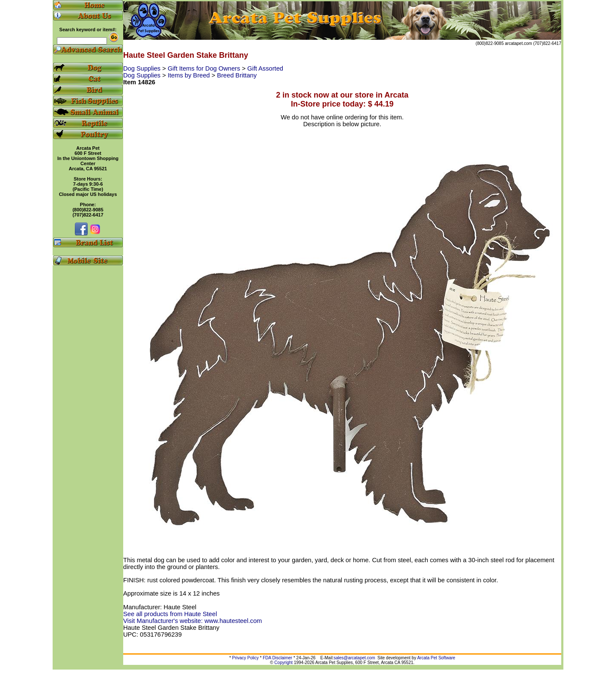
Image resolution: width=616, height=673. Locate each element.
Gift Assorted (265, 68)
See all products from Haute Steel (170, 614)
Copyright (283, 663)
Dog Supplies (143, 68)
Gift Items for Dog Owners (205, 68)
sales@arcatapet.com (354, 658)
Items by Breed (190, 75)
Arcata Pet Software (436, 658)
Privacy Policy (246, 658)
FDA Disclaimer (277, 658)
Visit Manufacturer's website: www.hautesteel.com (192, 621)
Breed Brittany (237, 75)
